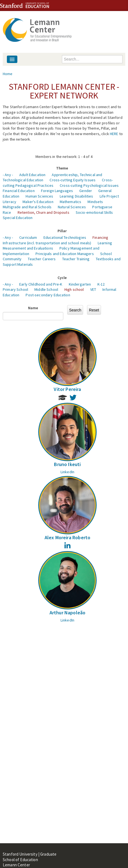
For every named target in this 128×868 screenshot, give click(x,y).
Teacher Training (76, 259)
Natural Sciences (72, 207)
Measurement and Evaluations (28, 248)
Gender (86, 191)
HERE (114, 134)
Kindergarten (80, 284)
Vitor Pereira (67, 389)
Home (8, 74)
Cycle (62, 278)
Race (7, 212)
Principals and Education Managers (65, 254)
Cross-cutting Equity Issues (73, 180)
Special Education (18, 218)
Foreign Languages (57, 191)
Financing (100, 237)
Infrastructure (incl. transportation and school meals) (47, 243)
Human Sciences (39, 196)
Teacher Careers (42, 259)
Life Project (109, 196)
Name (33, 308)
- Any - (8, 175)
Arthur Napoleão (68, 613)
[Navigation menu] (12, 59)
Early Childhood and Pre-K (41, 284)
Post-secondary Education (48, 295)
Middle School (46, 289)
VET (93, 289)
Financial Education (19, 191)
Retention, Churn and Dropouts (43, 212)
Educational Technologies (65, 237)
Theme (62, 168)
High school (74, 289)
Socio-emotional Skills (94, 212)
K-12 (101, 284)
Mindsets (95, 202)
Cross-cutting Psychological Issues (89, 185)
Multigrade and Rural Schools (27, 207)
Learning (105, 243)
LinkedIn (67, 472)
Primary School (15, 289)
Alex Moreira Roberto (68, 537)
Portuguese (102, 207)
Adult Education (32, 175)
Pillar (62, 231)
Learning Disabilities (77, 196)
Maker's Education (38, 202)
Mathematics (71, 202)
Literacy (9, 202)
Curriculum (28, 237)
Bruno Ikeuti (67, 464)
